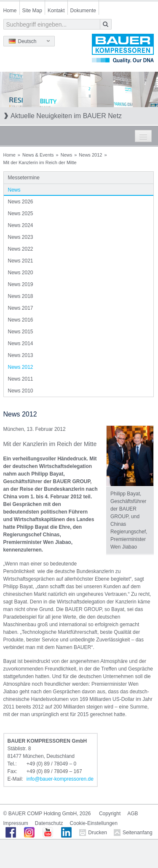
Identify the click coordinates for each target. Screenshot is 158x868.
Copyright (110, 814)
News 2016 (21, 320)
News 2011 (21, 379)
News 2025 (21, 214)
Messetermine (24, 178)
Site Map (32, 11)
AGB (133, 814)
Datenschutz (49, 823)
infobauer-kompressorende (60, 779)
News (67, 155)
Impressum (16, 823)
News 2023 (21, 237)
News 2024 (21, 225)
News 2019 (21, 284)
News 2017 (21, 308)
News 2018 (21, 296)
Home (10, 11)
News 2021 (21, 261)
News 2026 (21, 202)
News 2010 (21, 391)
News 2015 (21, 332)
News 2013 (21, 355)
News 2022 (21, 249)
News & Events (38, 155)
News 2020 (21, 273)
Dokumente (83, 11)
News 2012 (90, 155)
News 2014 (21, 343)
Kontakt (56, 11)
